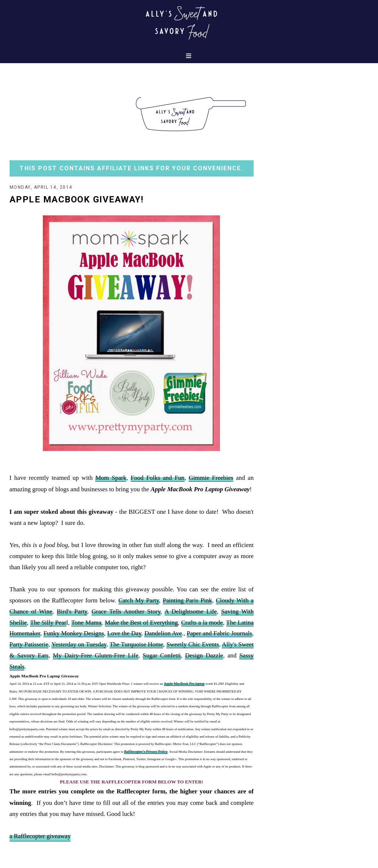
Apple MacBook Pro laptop (184, 684)
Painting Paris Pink (188, 600)
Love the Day (124, 633)
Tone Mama (86, 623)
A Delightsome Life (191, 611)
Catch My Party (139, 600)
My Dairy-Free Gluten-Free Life (95, 655)
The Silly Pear (48, 623)
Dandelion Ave (163, 633)
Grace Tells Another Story (126, 611)
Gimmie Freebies (211, 478)
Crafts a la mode (202, 623)
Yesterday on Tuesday (79, 644)
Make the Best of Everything (141, 623)
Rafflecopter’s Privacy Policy (146, 751)
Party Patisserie (29, 644)
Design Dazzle (204, 655)
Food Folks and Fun (158, 478)
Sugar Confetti (162, 655)
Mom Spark (111, 478)
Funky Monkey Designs (74, 633)
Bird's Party (72, 611)
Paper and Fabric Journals (219, 633)
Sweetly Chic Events (193, 644)
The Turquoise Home (136, 644)
